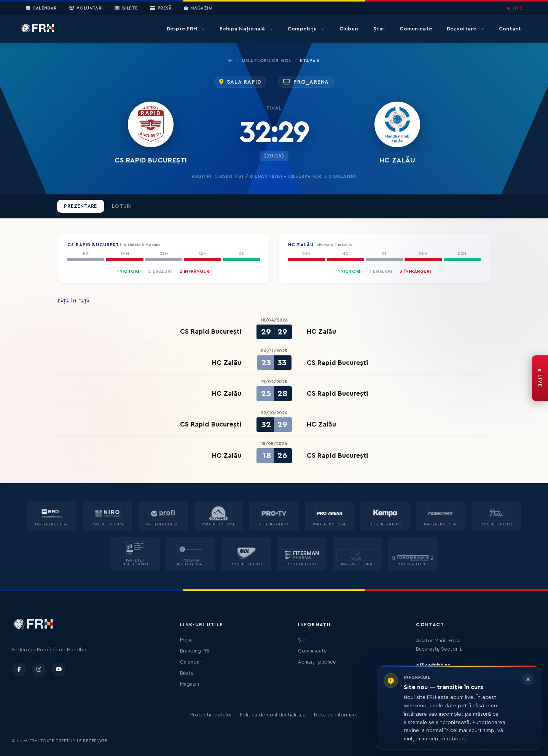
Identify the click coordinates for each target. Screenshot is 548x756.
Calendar (41, 8)
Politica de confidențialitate (273, 715)
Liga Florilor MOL (266, 60)
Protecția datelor (211, 715)
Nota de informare (336, 715)
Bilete (126, 8)
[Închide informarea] (528, 679)
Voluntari (86, 8)
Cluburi (349, 29)
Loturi (122, 206)
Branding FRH (196, 651)
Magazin (198, 8)
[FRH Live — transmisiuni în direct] (540, 378)
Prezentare (80, 206)
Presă (161, 8)
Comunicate (416, 29)
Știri (379, 29)
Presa (186, 640)
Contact (510, 29)
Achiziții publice (317, 662)
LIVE (515, 8)
